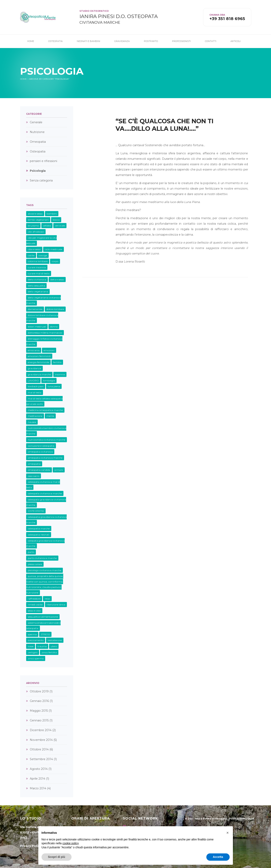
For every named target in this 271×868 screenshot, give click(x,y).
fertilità (57, 362)
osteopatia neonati (39, 535)
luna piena (54, 386)
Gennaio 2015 (39, 720)
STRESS (45, 634)
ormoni (59, 470)
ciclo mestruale (54, 249)
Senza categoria (41, 180)
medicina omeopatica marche (45, 410)
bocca (56, 220)
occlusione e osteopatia (41, 446)
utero (54, 646)
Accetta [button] (218, 857)
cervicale (60, 226)
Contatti (211, 41)
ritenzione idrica (56, 605)
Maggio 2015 (39, 711)
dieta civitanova (37, 279)
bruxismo (33, 226)
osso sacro (34, 476)
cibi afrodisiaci (36, 232)
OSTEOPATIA (36, 511)
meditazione (35, 416)
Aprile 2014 (37, 779)
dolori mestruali (37, 327)
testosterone (55, 640)
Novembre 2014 (41, 740)
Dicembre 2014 (41, 730)
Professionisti (181, 41)
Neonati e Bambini (88, 41)
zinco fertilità (49, 652)
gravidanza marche (39, 374)
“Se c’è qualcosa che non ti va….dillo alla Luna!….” (164, 125)
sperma (32, 634)
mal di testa (35, 392)
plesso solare (35, 564)
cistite (31, 255)
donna (54, 327)
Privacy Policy (31, 846)
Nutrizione (37, 132)
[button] (228, 833)
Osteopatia (55, 41)
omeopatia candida (39, 470)
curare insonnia (37, 267)
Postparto (151, 41)
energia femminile (38, 362)
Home (31, 41)
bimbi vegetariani (38, 220)
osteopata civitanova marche (45, 493)
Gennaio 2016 (39, 701)
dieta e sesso (57, 279)
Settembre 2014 (41, 759)
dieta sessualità (36, 286)
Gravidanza (122, 41)
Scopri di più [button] (57, 857)
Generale (36, 122)
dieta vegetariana (38, 291)
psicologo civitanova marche (44, 570)
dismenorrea (35, 309)
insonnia (60, 374)
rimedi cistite (35, 605)
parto (31, 552)
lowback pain (36, 386)
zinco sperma (36, 658)
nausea (32, 422)
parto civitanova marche (42, 558)
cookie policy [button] (70, 843)
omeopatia (34, 464)
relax (47, 599)
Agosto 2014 (39, 769)
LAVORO (33, 380)
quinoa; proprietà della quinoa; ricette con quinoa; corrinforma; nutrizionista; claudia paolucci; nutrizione (45, 584)
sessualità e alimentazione (43, 617)
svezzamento (36, 640)
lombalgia (49, 380)
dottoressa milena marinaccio (45, 333)
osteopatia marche (39, 528)
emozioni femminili (39, 356)
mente (50, 416)
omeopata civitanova (40, 452)
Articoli (236, 41)
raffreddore (34, 599)
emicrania (34, 350)
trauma (42, 646)
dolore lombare (55, 309)
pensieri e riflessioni (43, 161)
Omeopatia (38, 142)
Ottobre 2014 (39, 749)
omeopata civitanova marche (45, 458)
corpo (55, 261)
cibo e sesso (34, 249)
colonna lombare (38, 261)
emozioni (49, 350)
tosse (31, 646)
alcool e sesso (35, 214)
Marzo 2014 (38, 788)
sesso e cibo (34, 611)
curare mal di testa (39, 273)
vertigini (33, 652)
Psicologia (38, 171)
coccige (43, 255)
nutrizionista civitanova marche (47, 440)
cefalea (47, 226)
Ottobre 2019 (39, 691)
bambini (52, 214)
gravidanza (34, 368)
